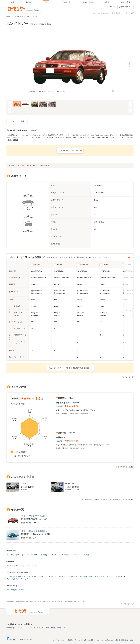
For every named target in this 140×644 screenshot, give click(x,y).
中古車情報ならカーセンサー (15, 628)
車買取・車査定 (50, 628)
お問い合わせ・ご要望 (112, 640)
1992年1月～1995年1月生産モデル (38, 516)
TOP (12, 121)
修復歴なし (45, 555)
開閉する (129, 257)
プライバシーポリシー (59, 640)
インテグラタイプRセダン (16, 577)
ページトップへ (126, 604)
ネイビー (26, 566)
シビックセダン (71, 577)
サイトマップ (130, 13)
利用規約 (71, 640)
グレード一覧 (129, 377)
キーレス (25, 555)
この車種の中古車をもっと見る (123, 500)
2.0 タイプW (84, 265)
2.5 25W (128, 265)
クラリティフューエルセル (89, 577)
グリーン (17, 566)
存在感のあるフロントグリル (68, 403)
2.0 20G (37, 265)
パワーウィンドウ (13, 555)
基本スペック (13, 165)
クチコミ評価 (25, 165)
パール (9, 566)
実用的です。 (62, 437)
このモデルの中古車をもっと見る (95, 500)
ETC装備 (86, 555)
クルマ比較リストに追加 (69, 150)
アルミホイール (66, 555)
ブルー (34, 566)
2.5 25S (105, 265)
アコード (42, 577)
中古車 (35, 165)
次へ (131, 311)
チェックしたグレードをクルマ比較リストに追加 (69, 368)
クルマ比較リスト (125, 7)
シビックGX (32, 577)
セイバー (28, 579)
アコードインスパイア (14, 579)
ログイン (112, 7)
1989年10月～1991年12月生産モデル (39, 531)
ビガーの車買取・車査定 (15, 590)
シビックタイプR (119, 577)
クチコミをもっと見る (126, 467)
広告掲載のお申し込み (127, 640)
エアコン (55, 555)
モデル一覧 (44, 165)
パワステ (77, 555)
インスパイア (106, 577)
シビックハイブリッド (55, 577)
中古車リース (61, 628)
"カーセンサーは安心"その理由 (84, 640)
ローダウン (34, 555)
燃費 (23, 121)
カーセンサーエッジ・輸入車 (34, 628)
